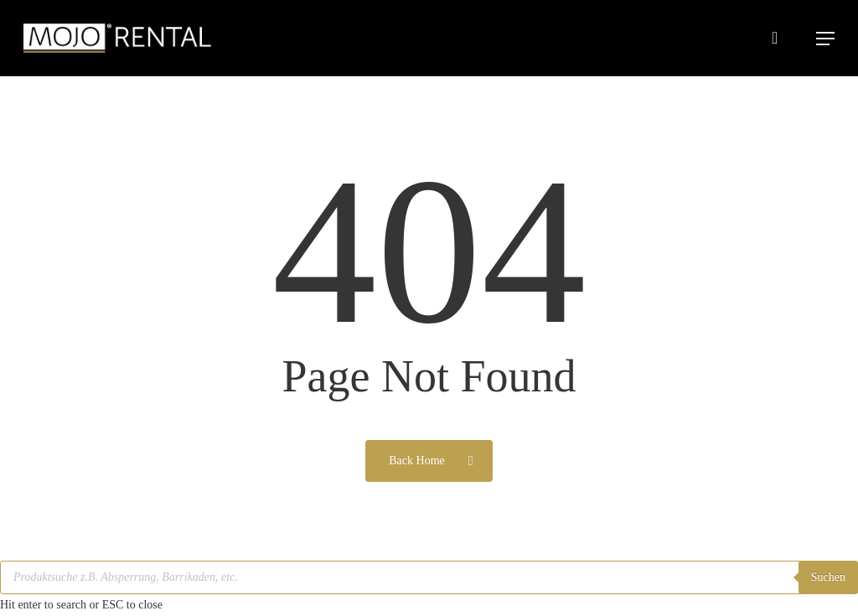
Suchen (828, 577)
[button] (825, 39)
